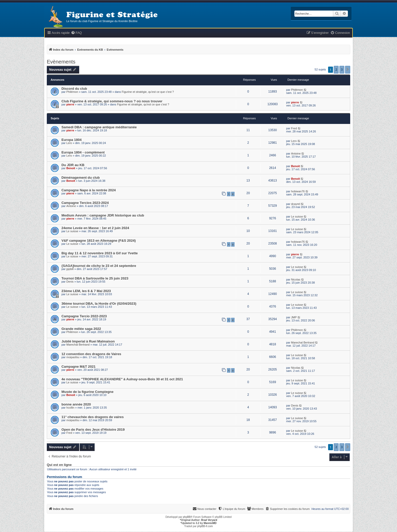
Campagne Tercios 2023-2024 (85, 203)
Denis (70, 282)
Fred (294, 128)
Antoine (296, 154)
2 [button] (336, 70)
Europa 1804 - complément (83, 152)
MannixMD (210, 523)
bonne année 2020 (76, 404)
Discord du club (74, 89)
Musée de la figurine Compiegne (87, 392)
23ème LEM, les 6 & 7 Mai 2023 (86, 291)
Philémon (72, 92)
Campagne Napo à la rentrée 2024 (89, 190)
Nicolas (296, 279)
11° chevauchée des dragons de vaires (93, 417)
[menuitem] (76, 33)
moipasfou (73, 357)
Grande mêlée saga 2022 (81, 329)
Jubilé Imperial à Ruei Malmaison (88, 341)
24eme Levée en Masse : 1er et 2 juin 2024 (95, 228)
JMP (294, 317)
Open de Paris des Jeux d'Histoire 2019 (93, 430)
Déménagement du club (81, 178)
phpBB (187, 517)
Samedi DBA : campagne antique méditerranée (99, 127)
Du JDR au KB (73, 165)
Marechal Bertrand (78, 345)
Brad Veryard (209, 520)
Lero (69, 143)
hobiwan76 (298, 191)
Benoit (71, 168)
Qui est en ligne (59, 465)
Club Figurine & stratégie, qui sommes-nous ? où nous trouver (112, 101)
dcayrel (296, 204)
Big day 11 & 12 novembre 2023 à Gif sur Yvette (100, 253)
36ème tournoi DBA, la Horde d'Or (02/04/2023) (99, 304)
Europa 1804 (71, 140)
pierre (70, 104)
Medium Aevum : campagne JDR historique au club (103, 215)
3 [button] (342, 70)
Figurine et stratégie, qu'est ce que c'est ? (148, 92)
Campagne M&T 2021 (79, 367)
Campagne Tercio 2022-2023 (84, 316)
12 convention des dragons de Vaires (91, 354)
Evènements (61, 62)
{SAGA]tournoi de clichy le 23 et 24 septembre (99, 266)
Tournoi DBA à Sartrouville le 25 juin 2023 (95, 278)
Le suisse (297, 217)
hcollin (70, 408)
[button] (348, 70)
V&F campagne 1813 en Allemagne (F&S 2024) (99, 241)
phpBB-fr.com (205, 526)
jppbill (70, 269)
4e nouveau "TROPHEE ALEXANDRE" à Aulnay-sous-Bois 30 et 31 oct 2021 (122, 379)
